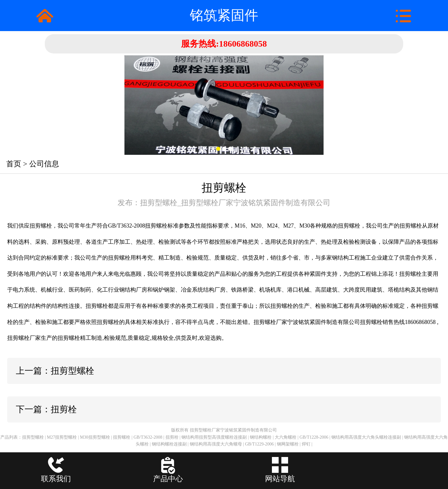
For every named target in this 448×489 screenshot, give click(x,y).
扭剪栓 (172, 437)
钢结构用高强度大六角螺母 (216, 444)
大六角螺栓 (286, 437)
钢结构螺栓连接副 (169, 444)
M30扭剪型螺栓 (95, 437)
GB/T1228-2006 (314, 437)
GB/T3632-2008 (148, 437)
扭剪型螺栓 (33, 437)
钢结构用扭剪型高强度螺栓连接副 (214, 437)
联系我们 (56, 479)
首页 (14, 164)
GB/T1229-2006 (259, 444)
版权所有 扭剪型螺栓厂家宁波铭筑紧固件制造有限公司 (224, 430)
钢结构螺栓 (261, 437)
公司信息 (44, 164)
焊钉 (306, 444)
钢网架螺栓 (288, 444)
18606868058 (243, 44)
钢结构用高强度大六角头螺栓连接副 (366, 437)
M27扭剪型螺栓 (62, 437)
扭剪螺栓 (122, 437)
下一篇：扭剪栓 (46, 409)
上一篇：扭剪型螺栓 (55, 371)
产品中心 (168, 479)
